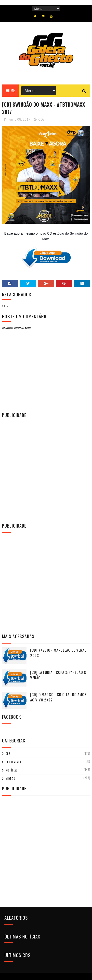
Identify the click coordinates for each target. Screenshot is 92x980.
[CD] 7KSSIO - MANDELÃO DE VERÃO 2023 (58, 653)
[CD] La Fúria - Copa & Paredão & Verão (58, 675)
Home (10, 91)
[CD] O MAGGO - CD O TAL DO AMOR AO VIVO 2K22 (58, 697)
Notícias (12, 770)
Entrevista (13, 762)
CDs (41, 120)
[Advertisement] (46, 472)
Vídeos (10, 779)
